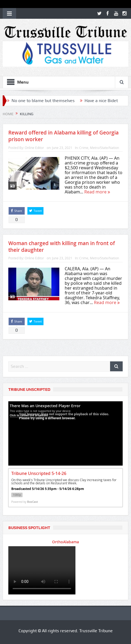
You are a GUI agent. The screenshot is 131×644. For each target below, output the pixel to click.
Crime (84, 148)
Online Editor (34, 148)
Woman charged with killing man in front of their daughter (62, 247)
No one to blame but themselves (43, 101)
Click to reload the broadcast (29, 415)
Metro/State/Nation (104, 148)
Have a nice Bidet (101, 101)
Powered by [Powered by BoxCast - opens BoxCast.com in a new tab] (25, 502)
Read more (97, 192)
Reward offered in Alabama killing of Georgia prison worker (63, 136)
